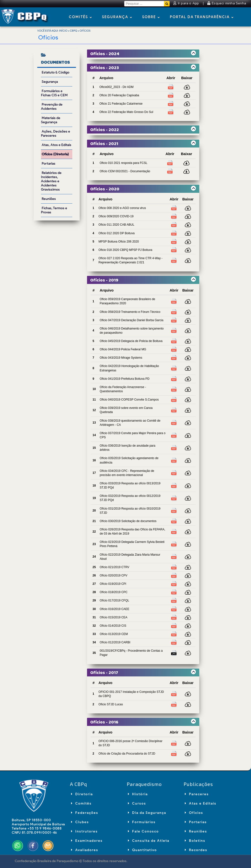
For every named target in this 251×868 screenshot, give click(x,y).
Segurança (117, 17)
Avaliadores (85, 850)
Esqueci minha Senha (227, 3)
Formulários (142, 822)
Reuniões (196, 831)
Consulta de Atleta (149, 841)
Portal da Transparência (202, 17)
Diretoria (82, 794)
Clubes (80, 822)
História (138, 794)
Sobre (151, 17)
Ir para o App (187, 3)
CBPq (74, 31)
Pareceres (197, 794)
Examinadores (87, 841)
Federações (85, 813)
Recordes (196, 850)
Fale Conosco (143, 831)
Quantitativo (142, 850)
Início (63, 31)
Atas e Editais (201, 803)
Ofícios (194, 813)
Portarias (196, 822)
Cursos (137, 803)
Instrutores (84, 831)
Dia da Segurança (147, 813)
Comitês (81, 17)
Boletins (195, 841)
